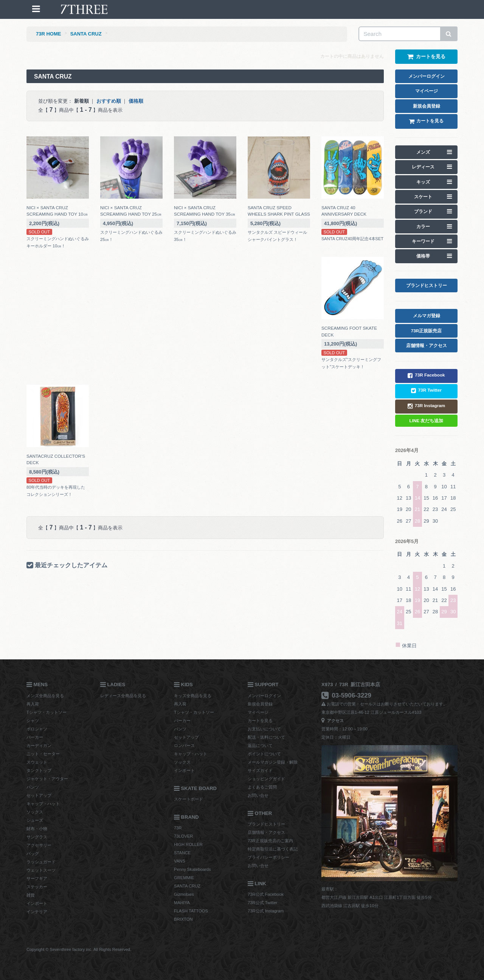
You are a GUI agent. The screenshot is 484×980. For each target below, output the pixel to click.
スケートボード (188, 799)
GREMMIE (184, 878)
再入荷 (33, 704)
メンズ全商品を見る (45, 696)
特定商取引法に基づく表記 (273, 849)
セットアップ (39, 795)
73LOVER (183, 836)
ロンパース (184, 745)
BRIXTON (183, 919)
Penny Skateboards (192, 869)
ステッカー (37, 887)
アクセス (333, 721)
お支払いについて (264, 729)
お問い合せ (258, 795)
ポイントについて (264, 754)
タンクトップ (39, 770)
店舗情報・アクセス (266, 832)
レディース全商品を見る (123, 696)
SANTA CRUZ (86, 34)
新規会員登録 (260, 704)
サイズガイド (260, 770)
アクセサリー (39, 845)
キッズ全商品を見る (193, 696)
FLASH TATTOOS (191, 911)
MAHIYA (182, 903)
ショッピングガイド (266, 779)
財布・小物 (37, 829)
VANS (180, 861)
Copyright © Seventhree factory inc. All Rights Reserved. (79, 949)
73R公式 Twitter (263, 903)
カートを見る (260, 721)
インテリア (37, 912)
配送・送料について (266, 737)
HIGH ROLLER (188, 844)
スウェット (37, 762)
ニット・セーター (43, 754)
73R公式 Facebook (266, 894)
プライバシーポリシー (268, 857)
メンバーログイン (264, 696)
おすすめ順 (109, 101)
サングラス (37, 837)
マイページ (258, 712)
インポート (37, 903)
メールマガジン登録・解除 (273, 762)
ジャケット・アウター (47, 779)
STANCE (182, 853)
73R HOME (48, 34)
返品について (260, 745)
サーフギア (37, 878)
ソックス (35, 812)
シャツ (33, 721)
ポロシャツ (37, 729)
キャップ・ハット (43, 804)
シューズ (35, 820)
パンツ (33, 787)
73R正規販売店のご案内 (270, 841)
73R (178, 828)
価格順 (136, 101)
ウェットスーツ (41, 870)
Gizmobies (184, 894)
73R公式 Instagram (266, 911)
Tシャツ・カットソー (47, 712)
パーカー (35, 737)
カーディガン (39, 745)
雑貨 (31, 895)
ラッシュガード (41, 862)
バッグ (33, 853)
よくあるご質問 (262, 787)
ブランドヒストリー (266, 824)
